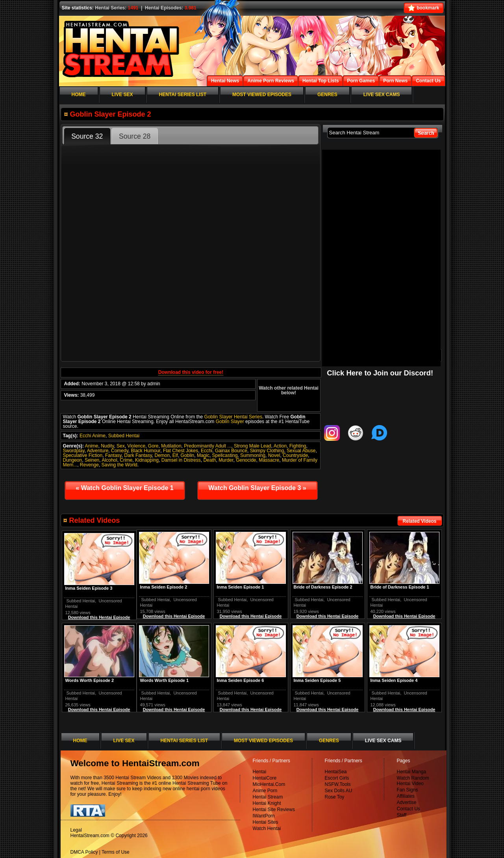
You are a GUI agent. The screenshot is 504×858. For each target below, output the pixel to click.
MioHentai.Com (269, 784)
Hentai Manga (412, 772)
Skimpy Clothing (267, 451)
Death (209, 460)
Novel (274, 455)
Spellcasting (225, 455)
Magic (203, 455)
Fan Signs (408, 790)
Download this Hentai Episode (404, 616)
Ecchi (207, 451)
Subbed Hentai (124, 436)
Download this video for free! (191, 372)
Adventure (98, 451)
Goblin (188, 455)
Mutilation (171, 446)
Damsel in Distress (181, 460)
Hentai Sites (266, 822)
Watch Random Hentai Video (413, 781)
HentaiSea (336, 772)
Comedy (120, 451)
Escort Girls (337, 778)
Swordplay (74, 451)
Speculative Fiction (83, 455)
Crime (126, 460)
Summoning (253, 455)
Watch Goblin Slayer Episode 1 (124, 488)
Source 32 (87, 136)
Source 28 (135, 136)
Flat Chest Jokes (181, 451)
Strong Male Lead (253, 446)
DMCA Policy (84, 852)
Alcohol (109, 460)
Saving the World (120, 465)
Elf (175, 455)
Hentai (260, 772)
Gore (153, 446)
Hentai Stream (268, 797)
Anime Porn (265, 791)
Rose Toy (335, 797)
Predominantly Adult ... (208, 446)
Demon (162, 455)
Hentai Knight (267, 803)
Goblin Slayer (230, 422)
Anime (92, 446)
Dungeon (73, 460)
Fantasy (113, 455)
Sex (121, 446)
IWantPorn (264, 816)
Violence (136, 446)
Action (280, 446)
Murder (226, 460)
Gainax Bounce (231, 451)
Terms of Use (116, 852)
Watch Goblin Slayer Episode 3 (257, 488)
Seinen (92, 460)
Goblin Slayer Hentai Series (233, 417)
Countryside (295, 455)
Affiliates (406, 796)
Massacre (269, 460)
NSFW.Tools (338, 784)
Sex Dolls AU (339, 791)
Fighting (298, 446)
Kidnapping (147, 460)
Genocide (246, 460)
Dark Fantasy (138, 455)
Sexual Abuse (301, 451)
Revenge (89, 465)
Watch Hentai (267, 828)
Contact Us (409, 809)
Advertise (407, 802)
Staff (402, 815)
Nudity (107, 446)
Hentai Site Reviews (274, 810)
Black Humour (146, 451)
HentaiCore (265, 778)
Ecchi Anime (93, 436)
